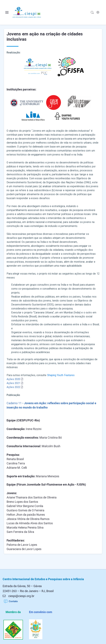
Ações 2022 (13, 387)
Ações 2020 (13, 379)
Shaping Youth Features (61, 375)
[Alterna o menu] (7, 12)
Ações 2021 (13, 383)
